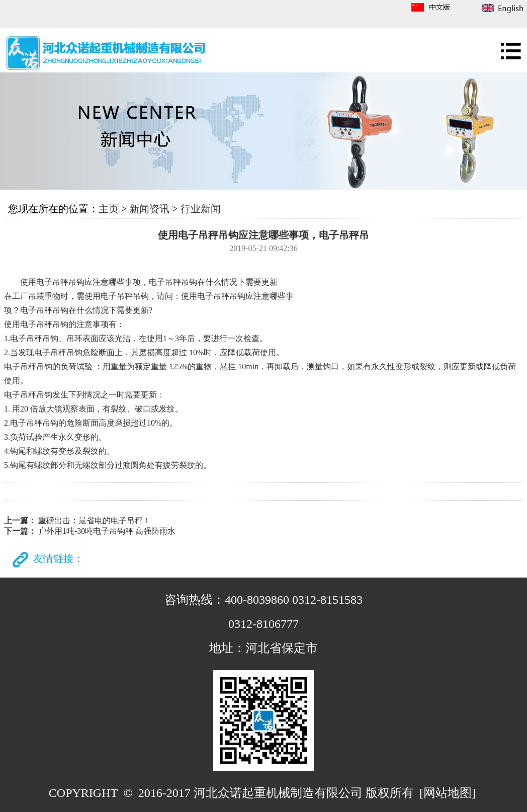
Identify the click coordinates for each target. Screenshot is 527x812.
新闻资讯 (149, 209)
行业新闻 (201, 209)
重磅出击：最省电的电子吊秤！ (95, 520)
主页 (109, 209)
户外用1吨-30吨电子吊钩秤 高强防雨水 (107, 531)
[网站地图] (448, 793)
